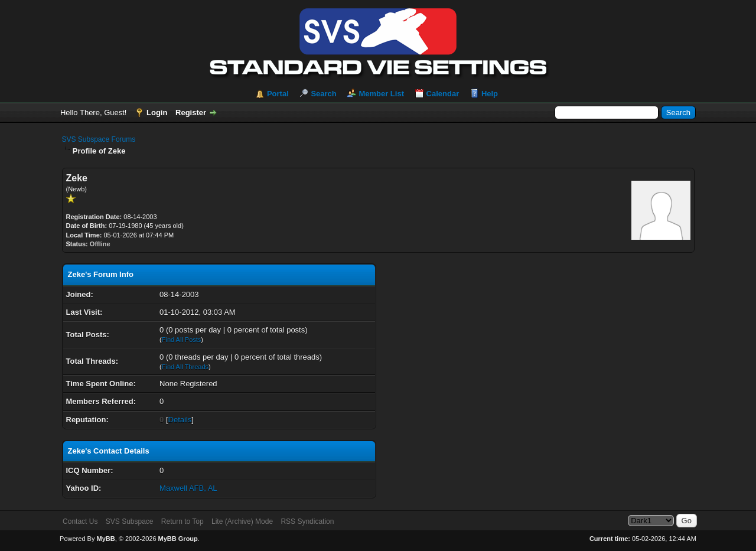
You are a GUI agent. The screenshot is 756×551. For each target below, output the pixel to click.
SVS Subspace (130, 521)
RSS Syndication (307, 521)
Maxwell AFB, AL (188, 488)
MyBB (105, 539)
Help (490, 94)
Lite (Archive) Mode (242, 521)
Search (323, 94)
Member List (381, 94)
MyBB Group (178, 539)
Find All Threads (185, 367)
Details (180, 420)
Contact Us (80, 521)
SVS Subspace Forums (99, 139)
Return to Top (183, 521)
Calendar (443, 94)
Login (157, 113)
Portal (278, 94)
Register (191, 113)
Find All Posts (182, 340)
